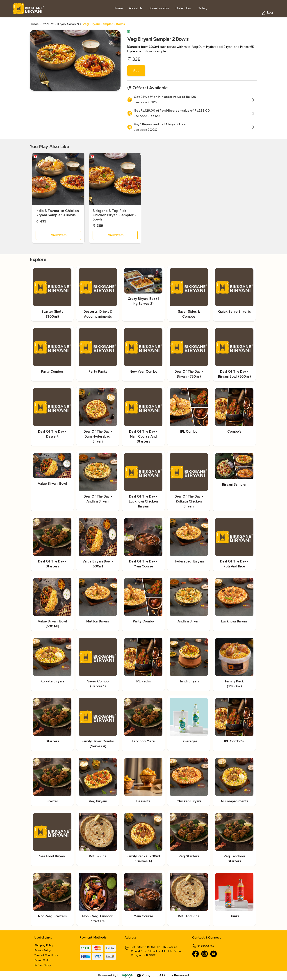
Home (34, 24)
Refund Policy (43, 965)
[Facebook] (196, 954)
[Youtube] (214, 954)
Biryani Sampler (68, 24)
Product (48, 24)
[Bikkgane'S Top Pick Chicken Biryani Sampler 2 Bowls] (115, 179)
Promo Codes (42, 960)
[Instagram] (205, 954)
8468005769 (203, 946)
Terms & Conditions (46, 955)
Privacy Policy (43, 950)
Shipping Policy (44, 945)
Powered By (116, 975)
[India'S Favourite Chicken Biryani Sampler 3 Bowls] (58, 179)
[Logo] (29, 8)
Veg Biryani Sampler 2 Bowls (104, 24)
